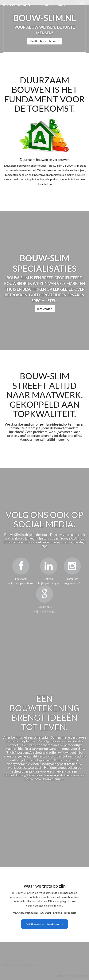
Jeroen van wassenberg (75, 976)
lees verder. (45, 309)
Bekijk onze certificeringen (44, 924)
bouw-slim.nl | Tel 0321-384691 (35, 5)
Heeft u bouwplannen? (45, 41)
